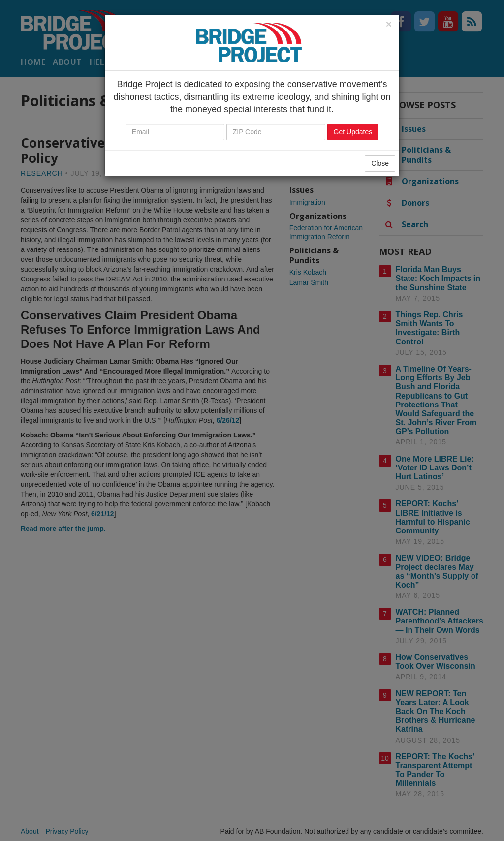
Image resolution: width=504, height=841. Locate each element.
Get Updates (353, 132)
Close (380, 163)
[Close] (389, 24)
